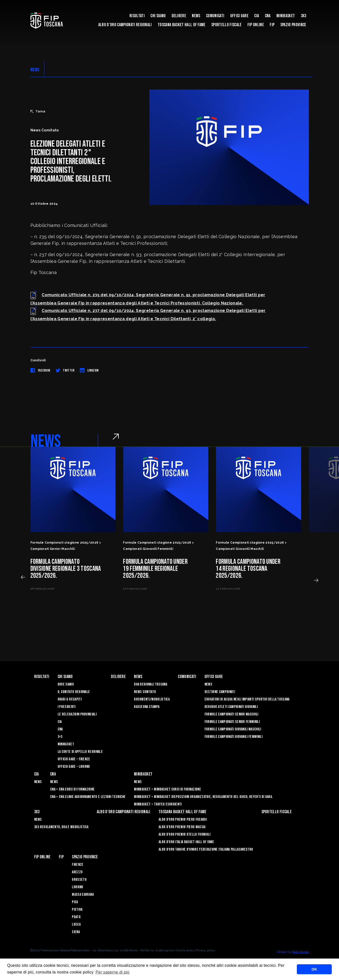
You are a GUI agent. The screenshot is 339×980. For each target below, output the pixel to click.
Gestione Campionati (220, 692)
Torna (38, 111)
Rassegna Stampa (147, 707)
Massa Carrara (83, 895)
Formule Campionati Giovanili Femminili (233, 737)
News (196, 16)
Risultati (137, 16)
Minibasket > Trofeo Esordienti (158, 804)
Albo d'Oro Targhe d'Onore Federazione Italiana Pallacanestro (206, 849)
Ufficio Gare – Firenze (74, 759)
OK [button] (314, 969)
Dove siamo (66, 684)
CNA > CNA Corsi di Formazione (72, 789)
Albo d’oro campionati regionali (125, 25)
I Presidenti (67, 707)
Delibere (179, 16)
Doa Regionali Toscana (151, 684)
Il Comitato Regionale (74, 692)
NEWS (35, 70)
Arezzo (77, 872)
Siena (76, 932)
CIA (257, 16)
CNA (268, 16)
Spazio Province (293, 25)
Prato (76, 917)
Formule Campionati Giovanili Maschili (233, 729)
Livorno (77, 887)
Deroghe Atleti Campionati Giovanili (231, 707)
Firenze (78, 865)
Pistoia (77, 910)
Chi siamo (158, 16)
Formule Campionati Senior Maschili (231, 714)
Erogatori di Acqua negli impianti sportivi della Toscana (247, 699)
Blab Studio (301, 952)
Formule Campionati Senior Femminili (232, 722)
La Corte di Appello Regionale (80, 752)
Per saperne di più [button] (113, 972)
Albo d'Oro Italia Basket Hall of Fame (186, 842)
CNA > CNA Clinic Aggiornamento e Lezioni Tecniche (88, 797)
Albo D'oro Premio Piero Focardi (183, 820)
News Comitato (145, 692)
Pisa (75, 902)
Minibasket (286, 16)
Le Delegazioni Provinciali (77, 714)
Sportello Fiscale (226, 25)
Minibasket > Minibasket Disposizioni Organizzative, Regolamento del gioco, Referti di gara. (203, 797)
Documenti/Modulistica (152, 699)
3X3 (304, 16)
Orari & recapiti (70, 699)
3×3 (60, 737)
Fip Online (256, 25)
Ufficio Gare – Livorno (74, 767)
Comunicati (215, 16)
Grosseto (79, 880)
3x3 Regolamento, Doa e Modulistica (61, 827)
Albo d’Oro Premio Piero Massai (182, 827)
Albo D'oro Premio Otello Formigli (185, 834)
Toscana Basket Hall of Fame (182, 25)
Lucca (76, 925)
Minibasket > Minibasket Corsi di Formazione (168, 789)
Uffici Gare (239, 16)
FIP (272, 25)
